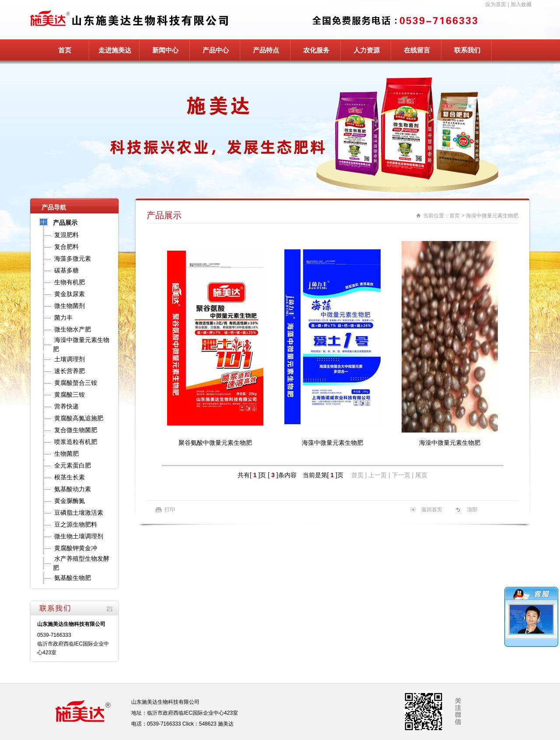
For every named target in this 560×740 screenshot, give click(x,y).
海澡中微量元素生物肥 (492, 216)
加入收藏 (521, 4)
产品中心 (216, 50)
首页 (65, 50)
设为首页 (496, 4)
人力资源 (367, 50)
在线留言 (417, 50)
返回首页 (432, 510)
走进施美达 (115, 50)
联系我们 (467, 50)
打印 (170, 510)
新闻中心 (165, 50)
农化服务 (316, 50)
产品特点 (266, 50)
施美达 (226, 724)
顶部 (472, 510)
